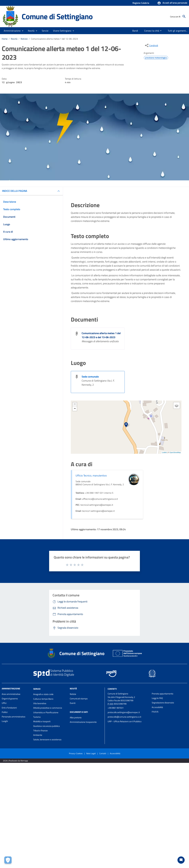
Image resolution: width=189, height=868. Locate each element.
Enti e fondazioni (9, 708)
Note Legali (91, 753)
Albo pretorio (76, 717)
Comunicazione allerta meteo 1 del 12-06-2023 (54, 39)
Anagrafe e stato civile (43, 694)
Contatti (112, 689)
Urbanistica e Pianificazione (46, 712)
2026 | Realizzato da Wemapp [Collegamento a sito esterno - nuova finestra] (15, 761)
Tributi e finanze (40, 731)
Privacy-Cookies (76, 753)
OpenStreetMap (175, 452)
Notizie (24, 39)
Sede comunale (90, 377)
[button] (172, 3)
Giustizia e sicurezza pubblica (46, 726)
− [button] (75, 409)
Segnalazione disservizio (163, 703)
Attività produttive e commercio (48, 708)
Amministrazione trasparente (83, 722)
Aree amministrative (11, 694)
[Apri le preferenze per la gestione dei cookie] (8, 860)
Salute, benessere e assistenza (47, 739)
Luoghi (5, 721)
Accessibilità (157, 707)
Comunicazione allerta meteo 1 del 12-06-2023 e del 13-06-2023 (101, 335)
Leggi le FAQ (157, 698)
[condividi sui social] (151, 45)
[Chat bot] (181, 860)
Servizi (37, 689)
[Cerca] (184, 16)
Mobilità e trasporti (42, 721)
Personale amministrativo (14, 717)
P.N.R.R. (155, 712)
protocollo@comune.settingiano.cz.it (124, 717)
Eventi (73, 703)
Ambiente (38, 735)
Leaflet (164, 452)
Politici (5, 712)
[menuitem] (134, 31)
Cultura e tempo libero (43, 699)
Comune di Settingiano (57, 16)
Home (5, 39)
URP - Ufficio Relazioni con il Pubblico (125, 721)
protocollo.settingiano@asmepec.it (124, 712)
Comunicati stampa (79, 699)
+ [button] (75, 404)
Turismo (37, 717)
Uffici (4, 703)
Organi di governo (10, 699)
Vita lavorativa (40, 703)
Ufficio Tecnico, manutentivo (91, 476)
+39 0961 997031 (116, 708)
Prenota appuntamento (162, 694)
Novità (14, 39)
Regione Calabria (141, 3)
